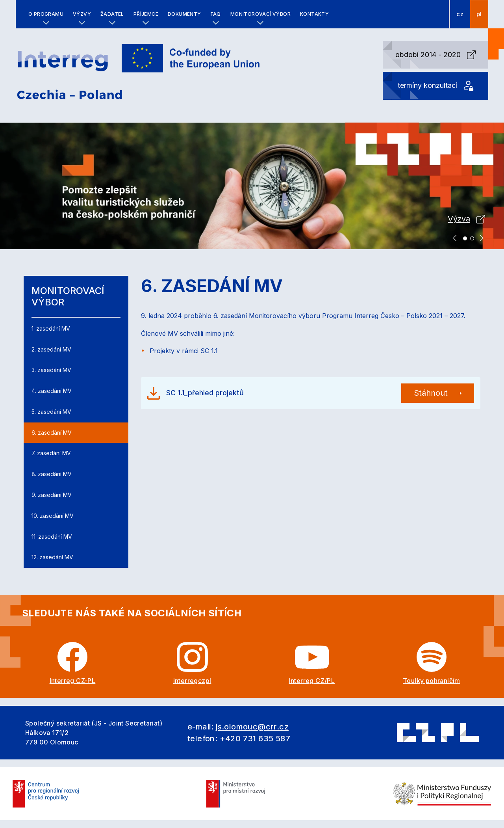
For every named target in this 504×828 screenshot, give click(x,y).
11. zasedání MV (52, 537)
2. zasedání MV (51, 349)
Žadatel (112, 14)
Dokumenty (184, 14)
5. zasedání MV (51, 412)
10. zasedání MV (53, 516)
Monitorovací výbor (260, 14)
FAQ (216, 14)
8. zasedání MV (52, 474)
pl (479, 14)
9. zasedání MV (52, 495)
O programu (46, 14)
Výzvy (82, 14)
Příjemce (146, 14)
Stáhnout (431, 393)
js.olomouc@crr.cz (252, 727)
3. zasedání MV (51, 370)
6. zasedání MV (52, 433)
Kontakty (314, 14)
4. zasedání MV (52, 391)
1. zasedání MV (51, 328)
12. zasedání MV (52, 557)
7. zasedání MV (51, 453)
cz (460, 14)
